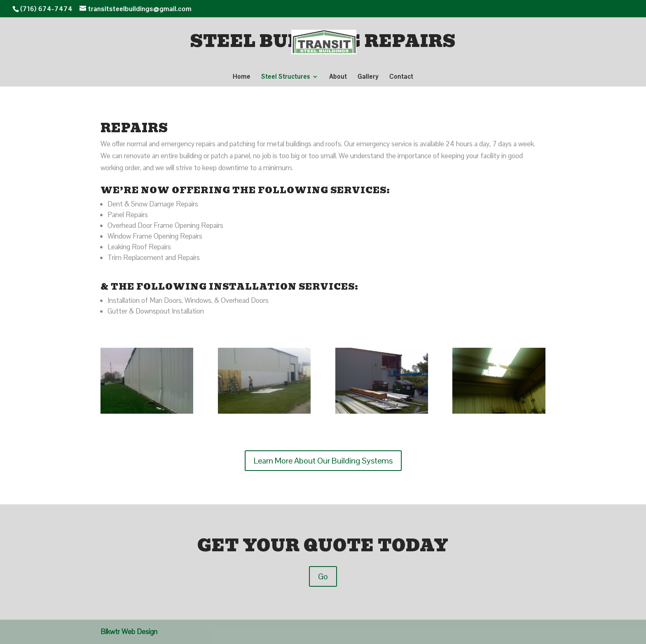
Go (323, 576)
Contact (401, 77)
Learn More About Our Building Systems (323, 461)
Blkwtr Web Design (129, 632)
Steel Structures (286, 77)
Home (242, 77)
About (338, 77)
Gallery (368, 77)
